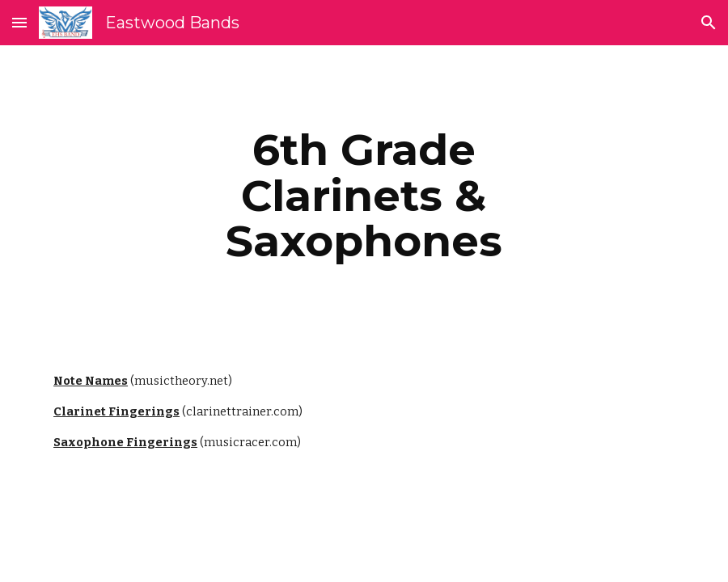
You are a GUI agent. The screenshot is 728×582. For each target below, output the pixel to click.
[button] (19, 22)
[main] (364, 196)
